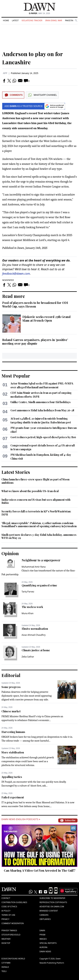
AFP (5, 73)
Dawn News (45, 952)
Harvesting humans (13, 732)
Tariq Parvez (28, 592)
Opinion (10, 553)
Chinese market (11, 711)
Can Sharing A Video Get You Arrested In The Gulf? (40, 870)
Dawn (42, 931)
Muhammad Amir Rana (34, 567)
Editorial (11, 675)
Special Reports (48, 943)
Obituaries (45, 919)
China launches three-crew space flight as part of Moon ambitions (35, 481)
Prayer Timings (9, 931)
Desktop (6, 943)
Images (43, 939)
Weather (6, 939)
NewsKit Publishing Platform (52, 963)
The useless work (32, 607)
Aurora (43, 947)
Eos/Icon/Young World (13, 959)
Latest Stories (16, 472)
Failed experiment (13, 797)
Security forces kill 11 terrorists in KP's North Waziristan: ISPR (36, 513)
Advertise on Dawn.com (52, 907)
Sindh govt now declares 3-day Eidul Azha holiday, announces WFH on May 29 (39, 536)
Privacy (5, 919)
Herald (5, 967)
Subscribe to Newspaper (52, 898)
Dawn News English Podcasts (21, 819)
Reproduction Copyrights (53, 902)
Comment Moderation (13, 923)
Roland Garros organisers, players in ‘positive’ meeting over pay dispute (35, 342)
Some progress (11, 687)
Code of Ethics (9, 907)
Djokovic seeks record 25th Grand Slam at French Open (46, 319)
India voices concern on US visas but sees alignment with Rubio (36, 501)
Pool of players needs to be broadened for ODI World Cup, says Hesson (35, 305)
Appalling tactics (12, 777)
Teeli (4, 971)
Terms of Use (8, 915)
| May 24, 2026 (39, 13)
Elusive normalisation (35, 629)
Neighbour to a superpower (41, 560)
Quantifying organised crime (39, 585)
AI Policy (6, 911)
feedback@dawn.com (16, 274)
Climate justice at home (36, 650)
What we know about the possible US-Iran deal (30, 491)
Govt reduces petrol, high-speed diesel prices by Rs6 (43, 437)
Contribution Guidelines (14, 902)
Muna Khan (28, 613)
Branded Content (49, 911)
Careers (44, 915)
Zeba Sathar (28, 657)
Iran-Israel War (54, 20)
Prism (42, 935)
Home (6, 20)
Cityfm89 (6, 963)
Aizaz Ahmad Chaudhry (34, 635)
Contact (6, 898)
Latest (15, 20)
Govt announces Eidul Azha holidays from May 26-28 (42, 410)
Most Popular (16, 376)
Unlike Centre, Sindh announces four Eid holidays (41, 402)
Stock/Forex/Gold (11, 935)
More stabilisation (13, 752)
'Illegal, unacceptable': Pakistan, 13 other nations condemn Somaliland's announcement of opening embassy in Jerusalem (39, 525)
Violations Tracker (32, 20)
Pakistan (70, 20)
